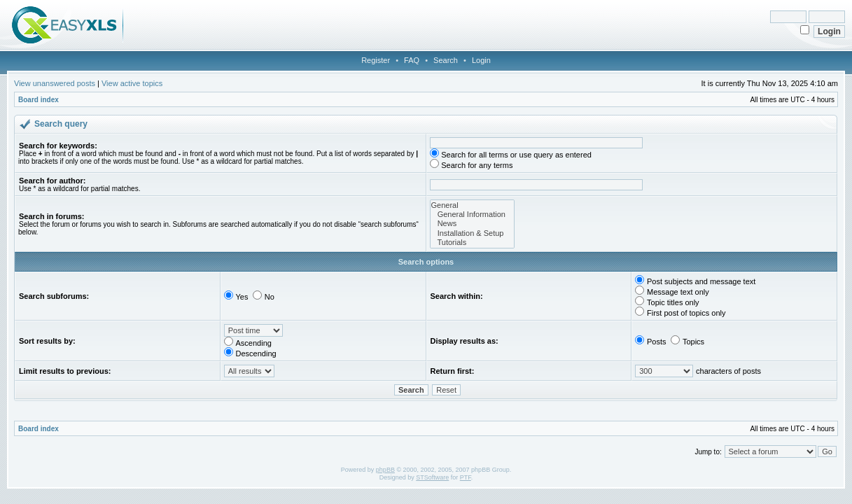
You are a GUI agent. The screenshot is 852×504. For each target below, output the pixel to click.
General (472, 205)
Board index (39, 100)
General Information (472, 215)
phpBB (385, 470)
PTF (466, 477)
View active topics (132, 83)
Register (376, 60)
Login (481, 60)
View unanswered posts (55, 83)
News (472, 224)
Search (446, 60)
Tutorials (472, 243)
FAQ (412, 60)
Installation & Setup (472, 233)
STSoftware (432, 477)
